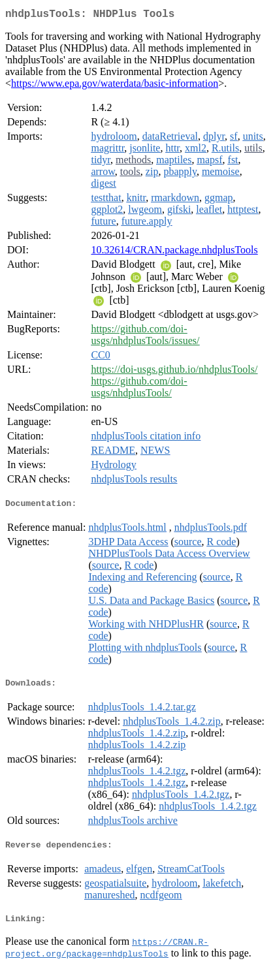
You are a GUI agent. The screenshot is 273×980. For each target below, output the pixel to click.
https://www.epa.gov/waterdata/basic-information (115, 86)
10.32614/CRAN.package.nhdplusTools (174, 252)
